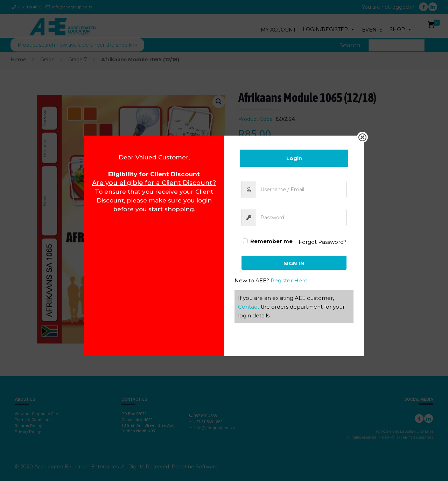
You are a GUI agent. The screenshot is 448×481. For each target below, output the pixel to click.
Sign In (294, 263)
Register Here (289, 280)
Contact (249, 307)
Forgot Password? (323, 242)
